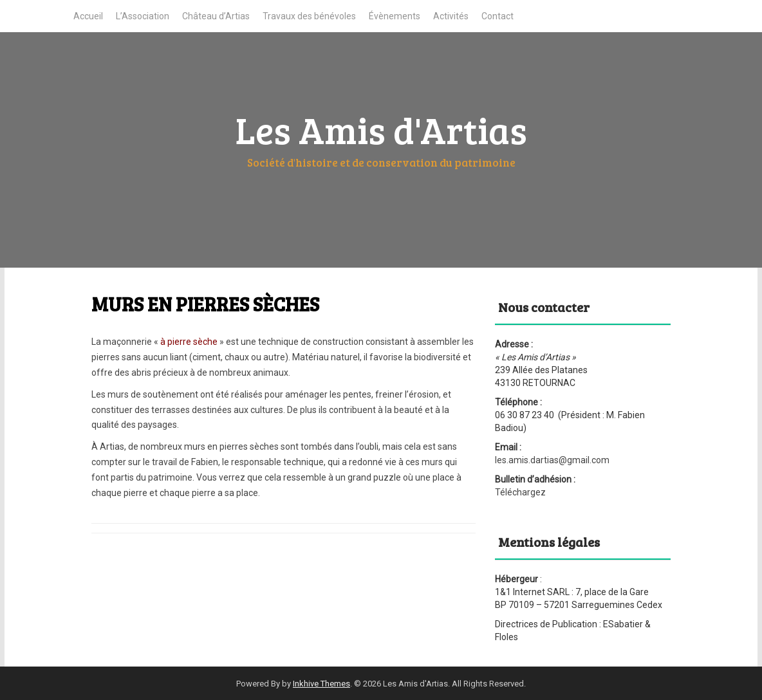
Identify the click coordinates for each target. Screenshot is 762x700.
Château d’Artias (216, 16)
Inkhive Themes (321, 684)
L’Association (143, 16)
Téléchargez (520, 492)
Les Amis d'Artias (381, 129)
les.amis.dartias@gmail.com (552, 460)
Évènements (395, 16)
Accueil (88, 16)
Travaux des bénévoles (309, 16)
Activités (451, 16)
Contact (497, 16)
